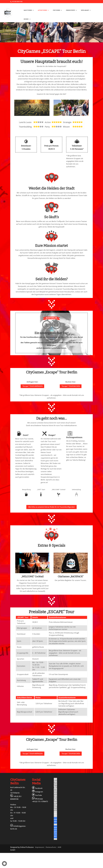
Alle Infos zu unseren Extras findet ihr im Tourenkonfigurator (51, 507)
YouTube (37, 795)
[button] (4, 864)
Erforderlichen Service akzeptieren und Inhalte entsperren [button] (55, 832)
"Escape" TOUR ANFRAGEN (32, 386)
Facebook (37, 788)
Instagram (37, 792)
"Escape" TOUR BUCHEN (71, 386)
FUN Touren (56, 10)
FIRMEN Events (71, 10)
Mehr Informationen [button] (55, 814)
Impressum (40, 847)
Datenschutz (51, 847)
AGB (59, 847)
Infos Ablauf (85, 10)
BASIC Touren (28, 10)
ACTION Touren (42, 10)
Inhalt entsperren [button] (55, 820)
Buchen (26, 19)
